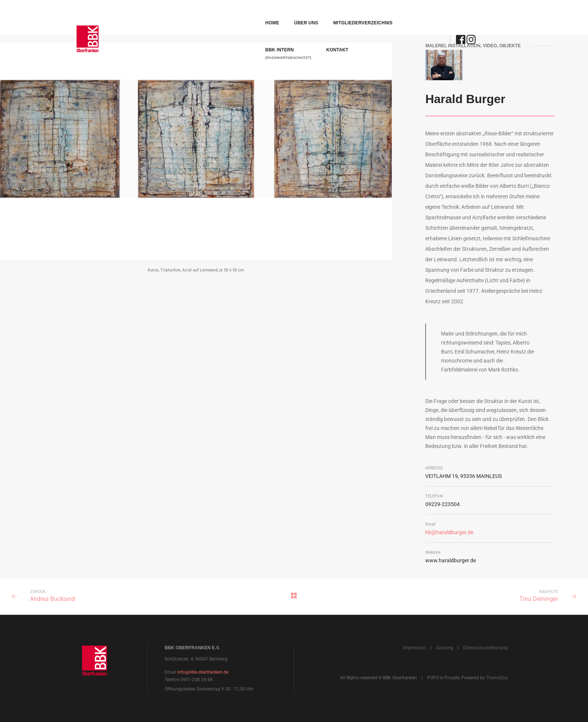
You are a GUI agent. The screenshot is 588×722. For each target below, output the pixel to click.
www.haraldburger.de (451, 560)
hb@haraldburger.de (449, 532)
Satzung (445, 648)
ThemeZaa (497, 678)
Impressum (415, 648)
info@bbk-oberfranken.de (203, 672)
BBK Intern (346, 17)
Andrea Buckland (52, 599)
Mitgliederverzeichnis (279, 13)
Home (188, 13)
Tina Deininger (539, 599)
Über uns (222, 13)
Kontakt (395, 13)
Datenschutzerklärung (485, 648)
